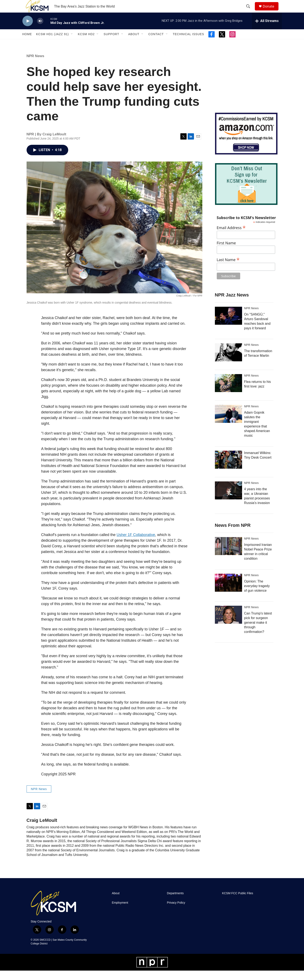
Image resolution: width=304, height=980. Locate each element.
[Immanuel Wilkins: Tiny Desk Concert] (228, 469)
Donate (271, 11)
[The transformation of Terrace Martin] (228, 362)
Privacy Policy (176, 912)
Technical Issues (189, 44)
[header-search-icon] (250, 11)
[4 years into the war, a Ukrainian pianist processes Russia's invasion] (228, 500)
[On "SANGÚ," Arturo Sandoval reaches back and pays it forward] (228, 325)
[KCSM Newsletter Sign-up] (246, 193)
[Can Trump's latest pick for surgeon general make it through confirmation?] (228, 624)
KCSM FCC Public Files (238, 903)
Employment (120, 912)
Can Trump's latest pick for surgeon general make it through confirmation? (258, 632)
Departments (175, 903)
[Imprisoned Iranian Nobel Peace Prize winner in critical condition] (228, 555)
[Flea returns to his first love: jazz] (228, 393)
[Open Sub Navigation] (72, 44)
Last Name (228, 269)
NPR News (35, 65)
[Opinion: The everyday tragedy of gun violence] (228, 592)
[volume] (40, 30)
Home (27, 44)
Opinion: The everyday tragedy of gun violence (257, 595)
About (134, 44)
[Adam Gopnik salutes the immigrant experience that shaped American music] (228, 423)
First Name (226, 252)
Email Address (231, 237)
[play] (28, 30)
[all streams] (267, 30)
